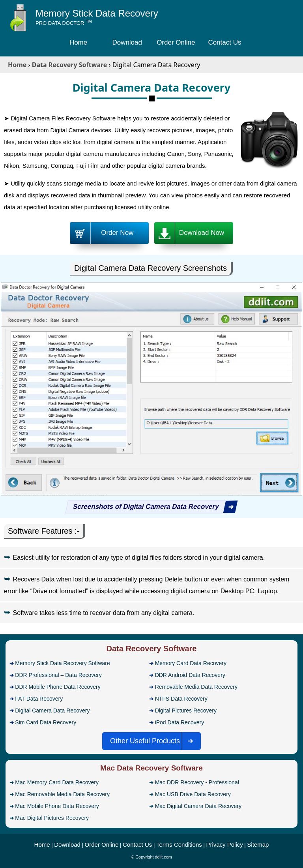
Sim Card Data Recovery (46, 722)
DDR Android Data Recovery (190, 675)
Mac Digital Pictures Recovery (52, 818)
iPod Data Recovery (180, 722)
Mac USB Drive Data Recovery (193, 794)
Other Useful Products (154, 741)
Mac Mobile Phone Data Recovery (57, 806)
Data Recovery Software (152, 649)
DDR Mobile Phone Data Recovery (58, 687)
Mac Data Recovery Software (151, 768)
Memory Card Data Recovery (191, 663)
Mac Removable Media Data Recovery (62, 794)
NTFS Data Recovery (181, 699)
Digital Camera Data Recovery (52, 711)
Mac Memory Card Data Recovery (57, 782)
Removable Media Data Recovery (196, 687)
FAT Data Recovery (39, 699)
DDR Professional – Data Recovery (58, 675)
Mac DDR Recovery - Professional (197, 782)
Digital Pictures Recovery (186, 711)
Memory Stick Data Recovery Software (62, 663)
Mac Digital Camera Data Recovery (198, 806)
